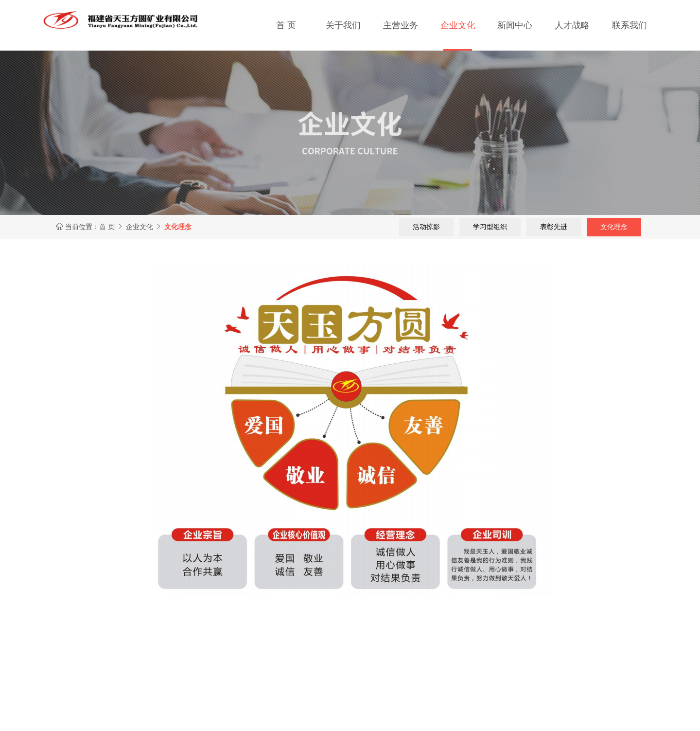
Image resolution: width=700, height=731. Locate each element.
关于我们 (343, 25)
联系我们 (630, 25)
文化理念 (614, 227)
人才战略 (572, 25)
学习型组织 (490, 227)
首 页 (286, 25)
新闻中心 (515, 25)
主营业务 (401, 25)
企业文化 (458, 25)
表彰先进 (554, 227)
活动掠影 (426, 227)
